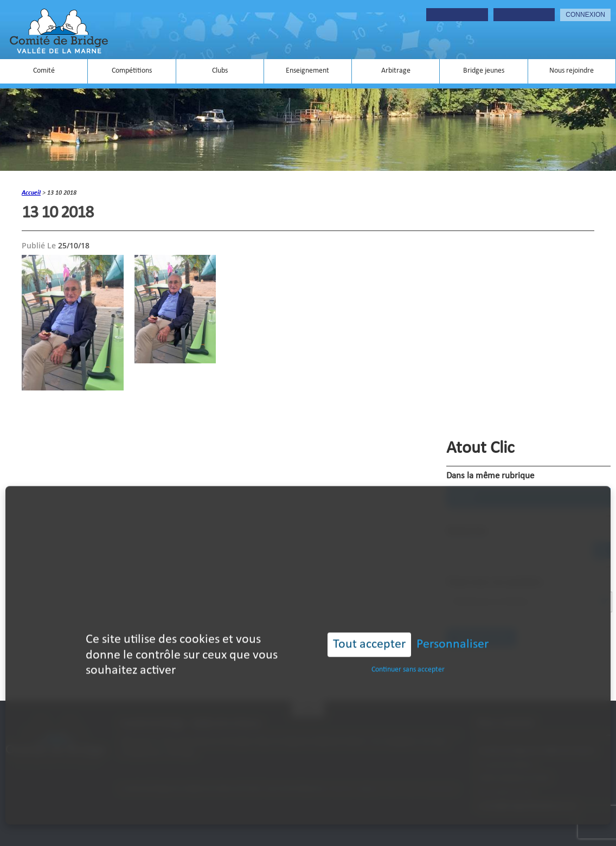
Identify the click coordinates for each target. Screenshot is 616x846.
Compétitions (132, 71)
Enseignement (307, 71)
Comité (44, 71)
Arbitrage (396, 71)
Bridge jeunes (484, 71)
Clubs (220, 71)
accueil (31, 193)
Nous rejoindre (572, 71)
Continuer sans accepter (408, 658)
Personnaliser (453, 633)
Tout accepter (369, 633)
